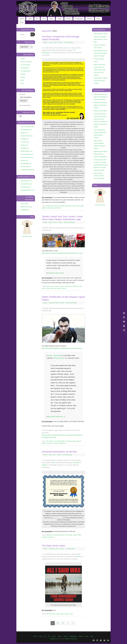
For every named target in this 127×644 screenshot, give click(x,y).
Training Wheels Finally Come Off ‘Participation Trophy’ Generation (100, 53)
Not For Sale (24, 204)
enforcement (68, 286)
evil (47, 614)
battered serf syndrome (53, 206)
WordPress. (74, 639)
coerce (57, 286)
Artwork (68, 19)
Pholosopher (68, 206)
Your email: (22, 94)
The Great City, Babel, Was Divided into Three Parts (100, 39)
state (74, 206)
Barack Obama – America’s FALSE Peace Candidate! (99, 176)
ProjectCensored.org (27, 136)
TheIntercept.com (26, 167)
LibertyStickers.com (26, 184)
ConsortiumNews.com (27, 154)
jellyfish (62, 206)
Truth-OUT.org (25, 142)
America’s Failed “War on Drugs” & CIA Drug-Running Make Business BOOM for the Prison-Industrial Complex (101, 165)
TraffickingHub (25, 210)
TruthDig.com (25, 139)
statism (78, 206)
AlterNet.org (24, 160)
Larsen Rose (50, 288)
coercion (62, 286)
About (30, 19)
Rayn (46, 42)
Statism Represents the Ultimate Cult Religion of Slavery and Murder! (101, 97)
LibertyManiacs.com (26, 181)
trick (52, 443)
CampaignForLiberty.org (28, 170)
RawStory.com (25, 148)
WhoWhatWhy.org (26, 164)
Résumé (90, 19)
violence (64, 288)
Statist (82, 206)
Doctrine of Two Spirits (100, 111)
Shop (22, 22)
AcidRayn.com (54, 639)
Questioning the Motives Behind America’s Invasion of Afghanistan (101, 154)
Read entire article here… (56, 417)
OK (32, 34)
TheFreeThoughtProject (28, 127)
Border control (50, 286)
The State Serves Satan (53, 546)
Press (98, 19)
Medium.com (24, 133)
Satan (58, 614)
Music (51, 19)
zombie (56, 443)
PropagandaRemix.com (27, 190)
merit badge (69, 535)
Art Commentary (69, 42)
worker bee (58, 208)
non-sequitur (50, 441)
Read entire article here (55, 273)
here (54, 50)
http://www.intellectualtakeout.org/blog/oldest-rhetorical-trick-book (62, 348)
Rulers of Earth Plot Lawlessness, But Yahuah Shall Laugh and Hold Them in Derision (100, 70)
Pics (44, 19)
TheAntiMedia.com (26, 130)
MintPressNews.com (27, 151)
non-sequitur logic (70, 441)
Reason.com (24, 145)
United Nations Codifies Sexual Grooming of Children (101, 81)
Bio (37, 19)
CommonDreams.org (27, 157)
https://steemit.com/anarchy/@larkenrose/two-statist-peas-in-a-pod (62, 253)
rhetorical (78, 441)
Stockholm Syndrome (48, 208)
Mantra (68, 639)
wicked (71, 614)
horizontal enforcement (59, 535)
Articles (23, 59)
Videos (60, 19)
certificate (49, 535)
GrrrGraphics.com (26, 187)
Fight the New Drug (26, 207)
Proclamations (25, 68)
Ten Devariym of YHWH (101, 34)
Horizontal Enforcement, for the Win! (59, 452)
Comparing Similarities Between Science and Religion (100, 105)
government (76, 286)
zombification (62, 443)
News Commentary (69, 222)
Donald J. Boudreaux (54, 355)
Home (22, 19)
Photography (79, 19)
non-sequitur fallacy (59, 441)
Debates (23, 74)
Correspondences (26, 71)
